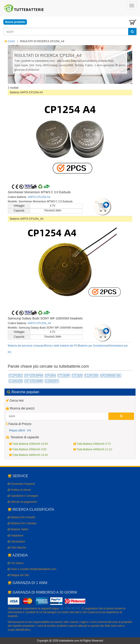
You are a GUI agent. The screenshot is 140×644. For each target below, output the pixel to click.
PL (79, 608)
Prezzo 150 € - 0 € (20, 431)
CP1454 (50, 376)
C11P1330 (91, 376)
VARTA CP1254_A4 (39, 323)
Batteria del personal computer (26, 346)
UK (68, 608)
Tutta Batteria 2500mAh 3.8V (28, 449)
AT (73, 608)
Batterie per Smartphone (93, 346)
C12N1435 (16, 381)
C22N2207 (52, 381)
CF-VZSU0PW (34, 376)
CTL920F (64, 376)
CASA (10, 41)
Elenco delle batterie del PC (61, 346)
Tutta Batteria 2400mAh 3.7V (92, 444)
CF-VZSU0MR (34, 381)
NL (62, 608)
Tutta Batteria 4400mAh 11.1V (93, 449)
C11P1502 (16, 376)
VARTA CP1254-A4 (39, 197)
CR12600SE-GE (111, 376)
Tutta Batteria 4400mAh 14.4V (29, 455)
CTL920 (77, 376)
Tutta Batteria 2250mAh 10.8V (29, 444)
